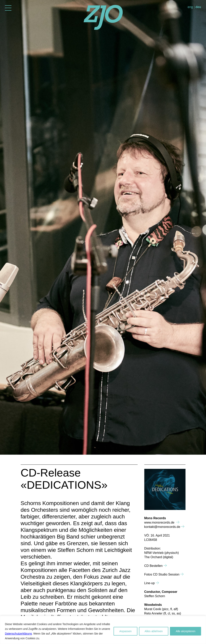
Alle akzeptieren (185, 631)
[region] (103, 630)
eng (190, 7)
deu (198, 7)
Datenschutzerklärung (18, 634)
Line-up (150, 583)
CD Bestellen (153, 566)
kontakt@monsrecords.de (162, 527)
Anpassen (125, 631)
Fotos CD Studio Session (162, 574)
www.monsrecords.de (160, 522)
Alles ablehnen (154, 631)
